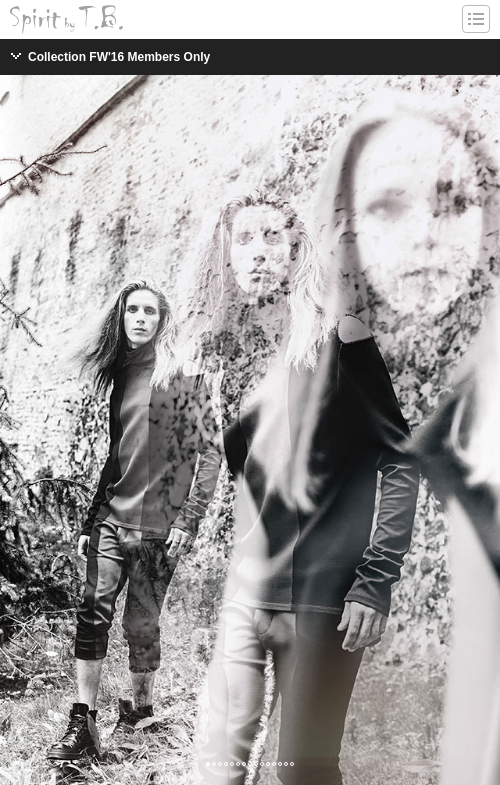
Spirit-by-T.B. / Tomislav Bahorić (66, 19)
